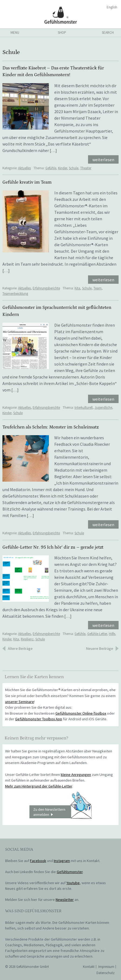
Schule (74, 168)
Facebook (38, 861)
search (108, 33)
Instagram (62, 861)
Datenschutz (105, 973)
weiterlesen (103, 160)
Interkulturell (84, 408)
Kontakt (89, 967)
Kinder (63, 168)
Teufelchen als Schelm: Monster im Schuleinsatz (51, 427)
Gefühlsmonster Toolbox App (39, 719)
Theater (86, 168)
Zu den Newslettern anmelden (62, 812)
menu (15, 33)
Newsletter (65, 900)
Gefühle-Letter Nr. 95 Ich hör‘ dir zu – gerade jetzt (53, 547)
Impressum (106, 967)
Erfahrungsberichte (46, 288)
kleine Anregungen (76, 775)
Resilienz (27, 639)
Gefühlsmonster (61, 15)
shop (62, 33)
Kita (77, 288)
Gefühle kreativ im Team (27, 182)
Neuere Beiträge (100, 648)
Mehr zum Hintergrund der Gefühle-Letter (39, 786)
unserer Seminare (20, 702)
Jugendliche (103, 408)
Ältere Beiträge (20, 648)
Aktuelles (24, 168)
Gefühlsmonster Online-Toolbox (81, 713)
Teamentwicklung (15, 294)
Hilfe (112, 634)
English (112, 7)
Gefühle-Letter (97, 634)
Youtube (73, 883)
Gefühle (51, 168)
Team (98, 288)
